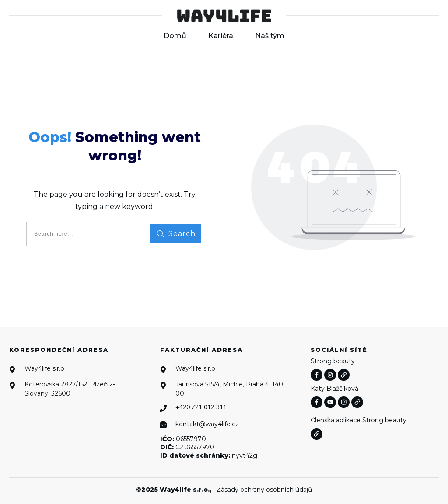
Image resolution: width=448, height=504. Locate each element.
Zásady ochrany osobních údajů (264, 490)
